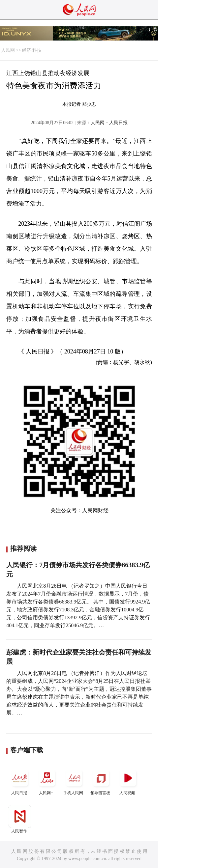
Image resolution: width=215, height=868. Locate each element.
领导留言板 (101, 781)
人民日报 (20, 781)
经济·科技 (32, 50)
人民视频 (128, 781)
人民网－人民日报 (109, 123)
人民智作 (20, 819)
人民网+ (47, 781)
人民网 (8, 50)
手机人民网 (74, 781)
